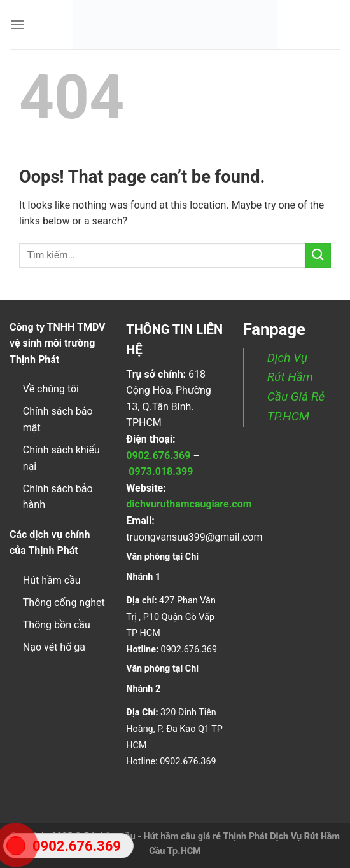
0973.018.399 (161, 472)
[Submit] (318, 255)
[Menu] (17, 24)
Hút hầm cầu (52, 580)
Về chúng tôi (51, 389)
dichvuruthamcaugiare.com (189, 504)
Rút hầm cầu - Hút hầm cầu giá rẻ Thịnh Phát (176, 837)
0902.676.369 (158, 456)
